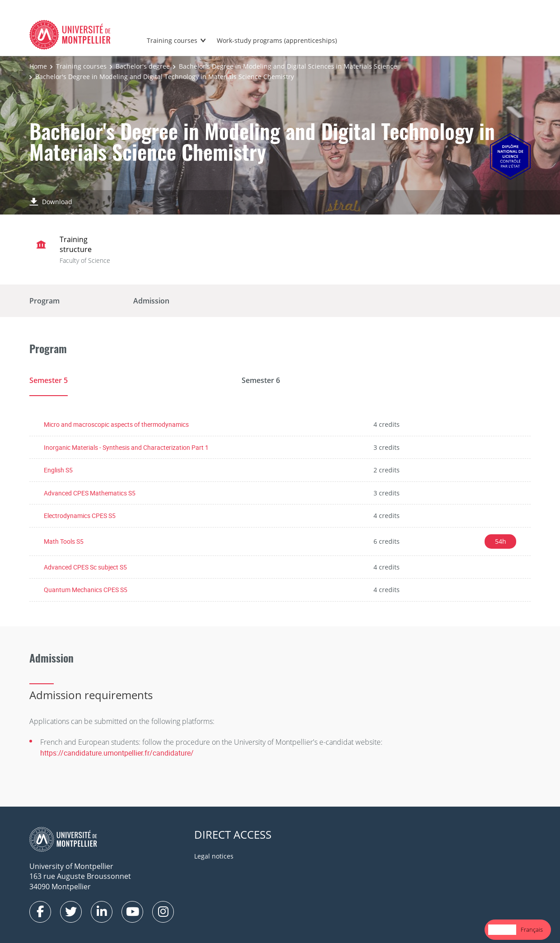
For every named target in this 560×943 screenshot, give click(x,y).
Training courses (172, 40)
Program (44, 301)
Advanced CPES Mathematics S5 (90, 493)
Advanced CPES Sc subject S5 (85, 567)
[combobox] (502, 930)
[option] (532, 930)
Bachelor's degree (143, 66)
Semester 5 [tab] (49, 380)
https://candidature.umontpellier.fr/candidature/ (117, 753)
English (502, 929)
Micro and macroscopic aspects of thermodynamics (116, 424)
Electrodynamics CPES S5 (80, 516)
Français (532, 929)
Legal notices (214, 856)
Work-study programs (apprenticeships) (277, 40)
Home (38, 66)
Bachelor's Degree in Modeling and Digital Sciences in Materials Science (288, 66)
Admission (151, 301)
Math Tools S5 (64, 541)
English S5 (58, 470)
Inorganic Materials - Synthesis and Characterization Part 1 (126, 447)
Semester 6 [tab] (261, 380)
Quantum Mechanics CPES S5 (86, 590)
